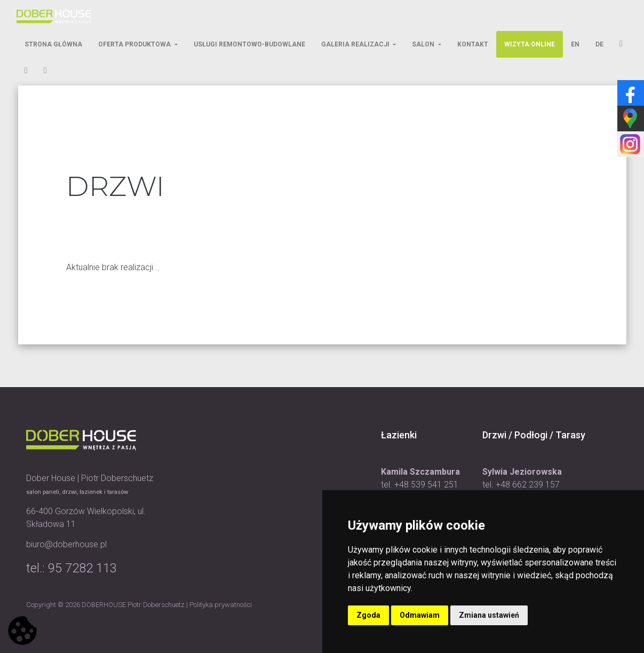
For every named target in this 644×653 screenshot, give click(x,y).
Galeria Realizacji (356, 44)
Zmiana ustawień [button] (489, 615)
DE (599, 44)
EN (575, 44)
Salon (424, 44)
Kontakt (473, 44)
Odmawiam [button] (420, 615)
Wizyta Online (530, 44)
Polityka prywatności (221, 605)
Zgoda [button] (368, 615)
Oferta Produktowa (135, 44)
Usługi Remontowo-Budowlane (249, 44)
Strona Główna (53, 44)
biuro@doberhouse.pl (66, 544)
